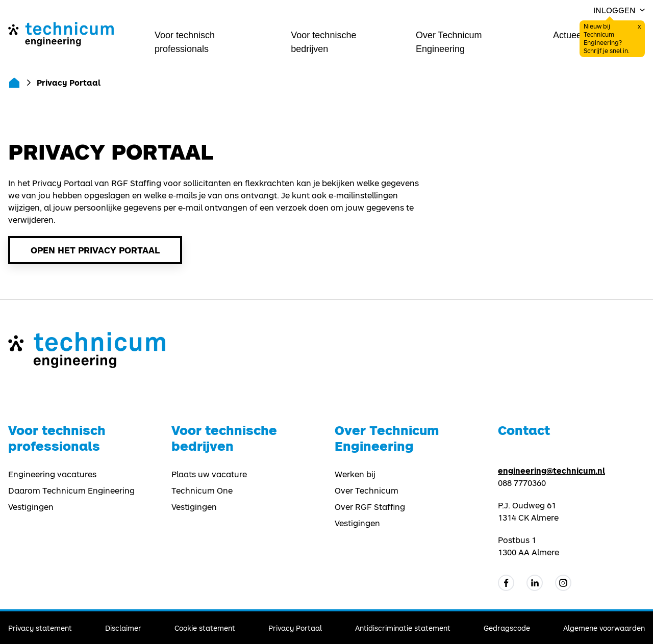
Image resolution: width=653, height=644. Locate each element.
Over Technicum (367, 491)
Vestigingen (31, 507)
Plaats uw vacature (209, 474)
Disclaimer (123, 628)
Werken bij (355, 474)
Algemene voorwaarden (604, 628)
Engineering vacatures (52, 474)
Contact (524, 430)
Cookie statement (205, 628)
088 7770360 (522, 483)
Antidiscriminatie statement (403, 628)
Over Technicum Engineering (449, 42)
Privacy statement (40, 628)
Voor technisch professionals (185, 42)
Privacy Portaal (295, 628)
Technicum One (202, 491)
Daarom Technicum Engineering (71, 491)
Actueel (568, 35)
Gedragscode (507, 628)
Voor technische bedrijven (323, 42)
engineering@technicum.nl (551, 470)
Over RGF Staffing (370, 507)
